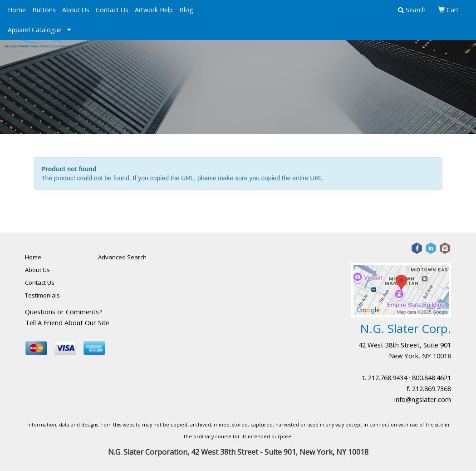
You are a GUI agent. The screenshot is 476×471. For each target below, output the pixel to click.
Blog (186, 10)
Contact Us (112, 10)
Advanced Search (122, 257)
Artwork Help (154, 10)
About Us (76, 10)
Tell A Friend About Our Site (67, 322)
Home (17, 10)
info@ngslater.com (423, 399)
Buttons (44, 10)
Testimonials (42, 295)
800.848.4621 (432, 377)
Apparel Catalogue (35, 30)
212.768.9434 (388, 377)
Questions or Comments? (64, 312)
